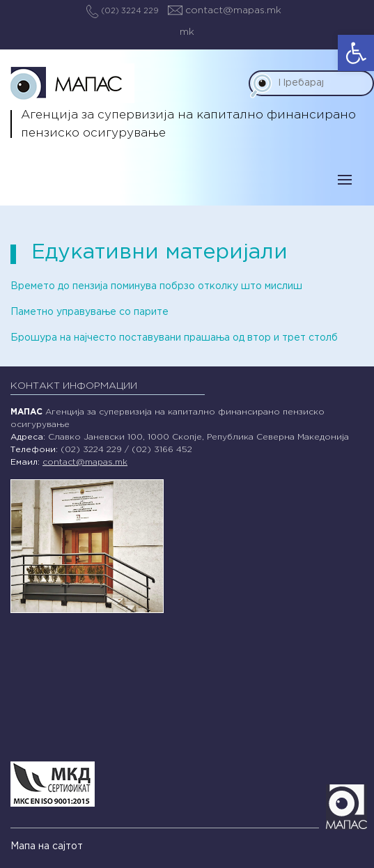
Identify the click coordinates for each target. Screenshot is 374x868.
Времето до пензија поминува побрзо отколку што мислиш (156, 286)
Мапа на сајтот (47, 846)
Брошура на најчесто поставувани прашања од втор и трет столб (174, 338)
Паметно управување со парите (89, 312)
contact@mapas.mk (225, 10)
